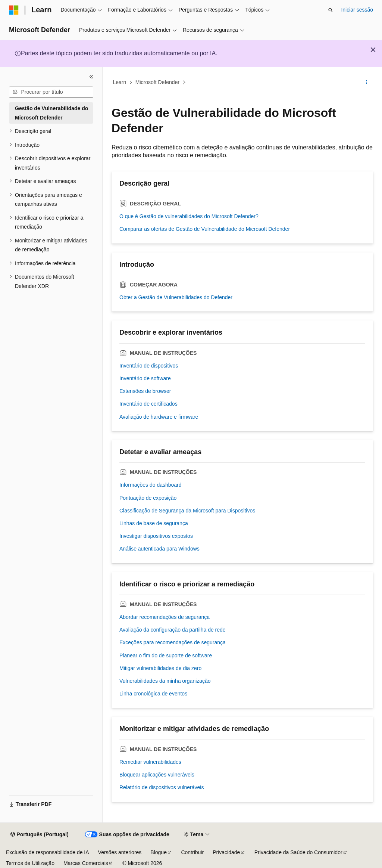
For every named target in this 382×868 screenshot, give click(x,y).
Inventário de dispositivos (149, 366)
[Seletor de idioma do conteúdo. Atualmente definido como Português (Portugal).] (39, 835)
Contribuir (192, 852)
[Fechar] (91, 77)
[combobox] (51, 92)
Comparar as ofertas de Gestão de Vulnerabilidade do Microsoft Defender (205, 229)
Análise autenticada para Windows (159, 549)
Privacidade (226, 852)
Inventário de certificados (148, 404)
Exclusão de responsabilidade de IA (48, 852)
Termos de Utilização (30, 863)
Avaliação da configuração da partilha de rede (173, 630)
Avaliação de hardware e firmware (159, 417)
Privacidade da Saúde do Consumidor (298, 852)
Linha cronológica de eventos (153, 694)
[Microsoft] (14, 10)
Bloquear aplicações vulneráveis (157, 775)
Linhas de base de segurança (154, 523)
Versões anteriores (120, 852)
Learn (120, 82)
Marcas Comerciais (86, 863)
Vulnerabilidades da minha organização (165, 681)
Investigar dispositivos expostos (156, 536)
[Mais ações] (367, 83)
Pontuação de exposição (148, 498)
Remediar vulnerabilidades (150, 762)
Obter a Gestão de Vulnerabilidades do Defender (176, 297)
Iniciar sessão (357, 10)
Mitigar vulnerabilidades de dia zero (160, 668)
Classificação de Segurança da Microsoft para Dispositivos (187, 511)
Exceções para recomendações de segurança (173, 642)
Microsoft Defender (157, 82)
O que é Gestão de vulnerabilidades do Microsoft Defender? (189, 216)
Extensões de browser (145, 391)
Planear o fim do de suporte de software (166, 655)
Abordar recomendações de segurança (165, 617)
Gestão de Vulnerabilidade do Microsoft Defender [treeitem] (51, 113)
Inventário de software (145, 378)
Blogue (159, 852)
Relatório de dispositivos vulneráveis (162, 787)
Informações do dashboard (151, 485)
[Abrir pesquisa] (331, 10)
